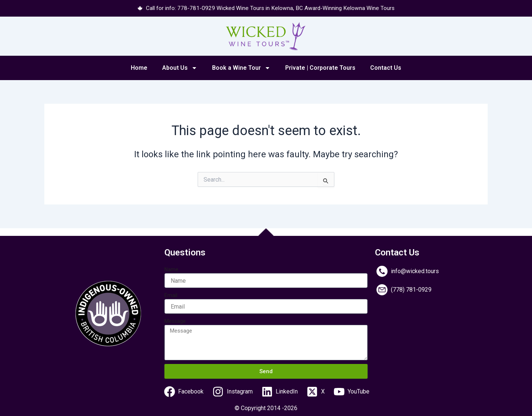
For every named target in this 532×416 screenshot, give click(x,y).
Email (171, 296)
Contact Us (386, 68)
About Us (180, 68)
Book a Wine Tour (241, 68)
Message (175, 322)
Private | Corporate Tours (320, 68)
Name (171, 270)
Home (139, 68)
